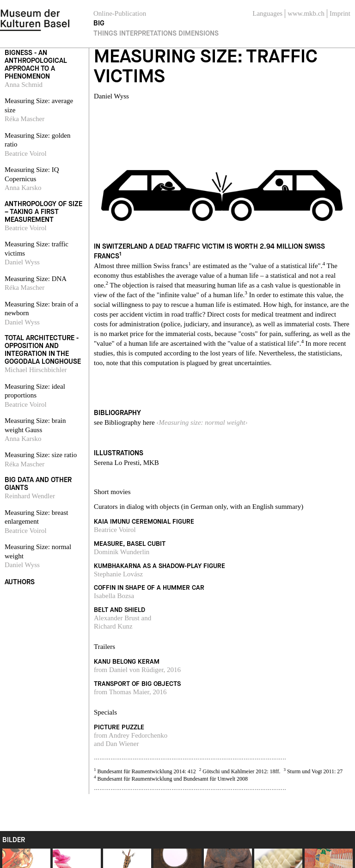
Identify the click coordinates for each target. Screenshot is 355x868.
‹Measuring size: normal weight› (202, 422)
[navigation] (35, 19)
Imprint (340, 13)
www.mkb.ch (306, 13)
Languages (267, 13)
